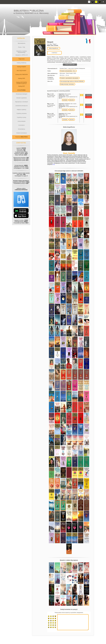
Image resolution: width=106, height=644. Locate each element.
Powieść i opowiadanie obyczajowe (69, 78)
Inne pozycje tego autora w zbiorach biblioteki (72, 81)
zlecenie (72, 100)
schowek (65, 100)
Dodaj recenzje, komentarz (67, 84)
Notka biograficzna (53, 48)
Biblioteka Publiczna (29, 11)
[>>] (54, 164)
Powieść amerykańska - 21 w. (68, 71)
